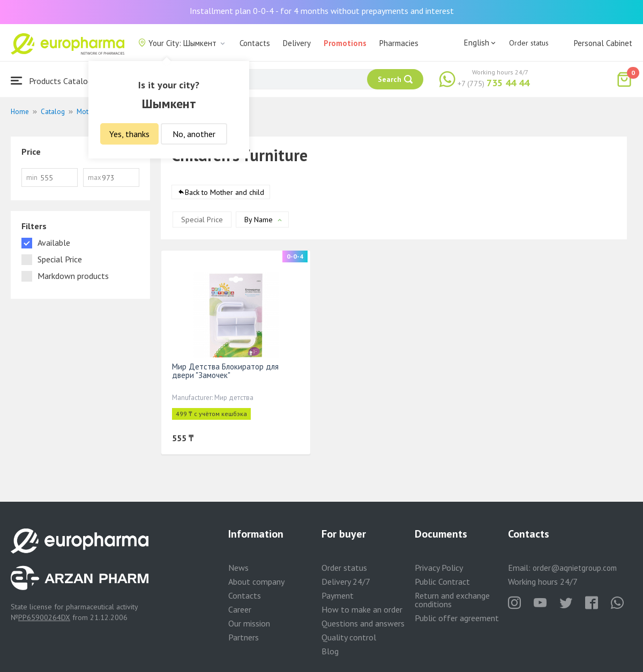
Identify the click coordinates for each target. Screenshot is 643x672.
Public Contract (442, 582)
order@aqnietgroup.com (575, 568)
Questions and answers (363, 623)
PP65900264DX (44, 617)
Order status (529, 43)
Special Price (202, 220)
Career (240, 609)
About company (256, 582)
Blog (330, 651)
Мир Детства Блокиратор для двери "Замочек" (225, 371)
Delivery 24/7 (346, 582)
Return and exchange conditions (452, 600)
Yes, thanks (129, 134)
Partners (244, 637)
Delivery (297, 43)
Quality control (349, 637)
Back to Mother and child (225, 192)
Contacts (255, 43)
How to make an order (362, 609)
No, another (194, 134)
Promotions (345, 43)
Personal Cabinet (603, 43)
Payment (338, 595)
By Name (259, 220)
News (238, 568)
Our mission (249, 623)
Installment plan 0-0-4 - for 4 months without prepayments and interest (322, 11)
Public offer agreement (457, 618)
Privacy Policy (439, 568)
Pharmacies (399, 43)
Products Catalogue (56, 81)
